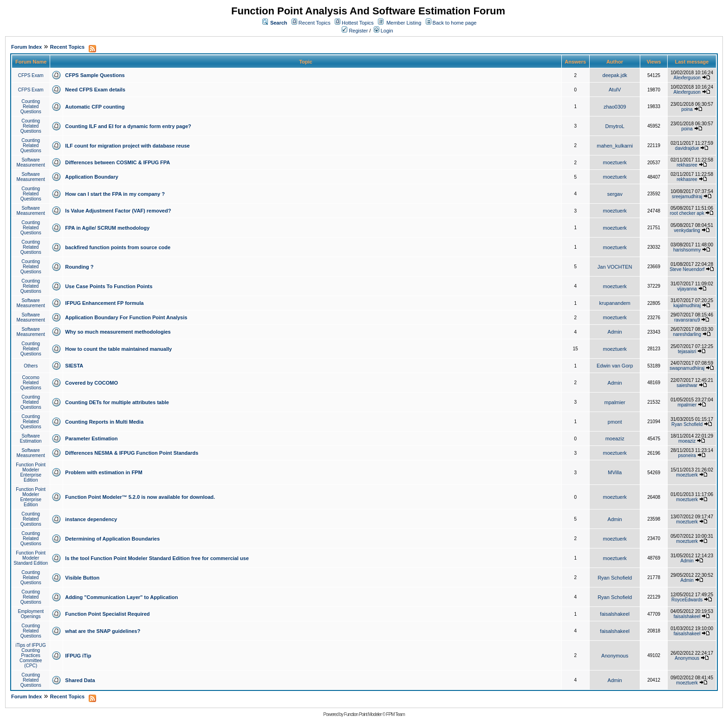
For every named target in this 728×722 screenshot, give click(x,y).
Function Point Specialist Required (107, 614)
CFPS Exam (31, 75)
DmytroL (615, 126)
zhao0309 (615, 107)
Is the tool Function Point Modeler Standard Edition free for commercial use (157, 558)
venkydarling (687, 230)
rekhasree (687, 165)
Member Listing (404, 23)
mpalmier (615, 402)
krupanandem (615, 303)
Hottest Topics (358, 23)
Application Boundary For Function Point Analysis (126, 317)
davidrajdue (687, 148)
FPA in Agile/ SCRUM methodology (107, 228)
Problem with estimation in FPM (104, 472)
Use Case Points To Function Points (109, 286)
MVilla (615, 472)
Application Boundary (91, 177)
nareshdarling (687, 334)
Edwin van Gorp (615, 366)
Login (383, 31)
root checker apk (687, 213)
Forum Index (26, 47)
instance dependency (91, 519)
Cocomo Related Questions (31, 383)
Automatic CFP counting (95, 107)
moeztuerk (614, 162)
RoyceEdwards (687, 600)
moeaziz (615, 438)
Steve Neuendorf (687, 269)
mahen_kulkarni (615, 146)
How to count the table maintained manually (118, 349)
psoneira (687, 455)
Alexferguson (687, 78)
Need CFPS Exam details (95, 90)
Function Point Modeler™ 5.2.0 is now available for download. (140, 497)
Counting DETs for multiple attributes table (117, 402)
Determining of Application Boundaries (112, 539)
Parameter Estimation (91, 438)
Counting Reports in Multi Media (104, 422)
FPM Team (396, 714)
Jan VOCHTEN (615, 267)
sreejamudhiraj (687, 197)
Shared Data (80, 680)
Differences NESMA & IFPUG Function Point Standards (132, 453)
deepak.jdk (615, 75)
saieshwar (687, 385)
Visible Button (82, 578)
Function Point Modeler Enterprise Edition (31, 472)
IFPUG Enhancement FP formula (104, 303)
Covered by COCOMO (91, 383)
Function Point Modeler (363, 714)
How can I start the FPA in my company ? (115, 194)
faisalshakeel (615, 614)
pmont (615, 422)
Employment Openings (31, 614)
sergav (615, 194)
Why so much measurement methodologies (118, 332)
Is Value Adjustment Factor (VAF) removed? (118, 211)
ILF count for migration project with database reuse (127, 146)
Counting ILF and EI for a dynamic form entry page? (128, 126)
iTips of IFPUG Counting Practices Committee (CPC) (31, 655)
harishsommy (687, 250)
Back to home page (455, 23)
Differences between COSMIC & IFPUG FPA (117, 162)
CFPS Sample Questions (95, 75)
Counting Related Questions (31, 106)
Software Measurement (31, 162)
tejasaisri (687, 351)
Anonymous (615, 656)
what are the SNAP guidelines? (103, 631)
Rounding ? (79, 267)
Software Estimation (31, 438)
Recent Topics (315, 23)
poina (687, 109)
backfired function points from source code (118, 247)
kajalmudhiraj (687, 306)
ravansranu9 (687, 320)
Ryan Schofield (687, 424)
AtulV (615, 90)
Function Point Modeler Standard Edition (31, 558)
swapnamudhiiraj (687, 368)
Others (31, 366)
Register (355, 31)
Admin (615, 332)
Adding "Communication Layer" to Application (121, 597)
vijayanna (687, 289)
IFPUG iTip (78, 656)
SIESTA (74, 366)
